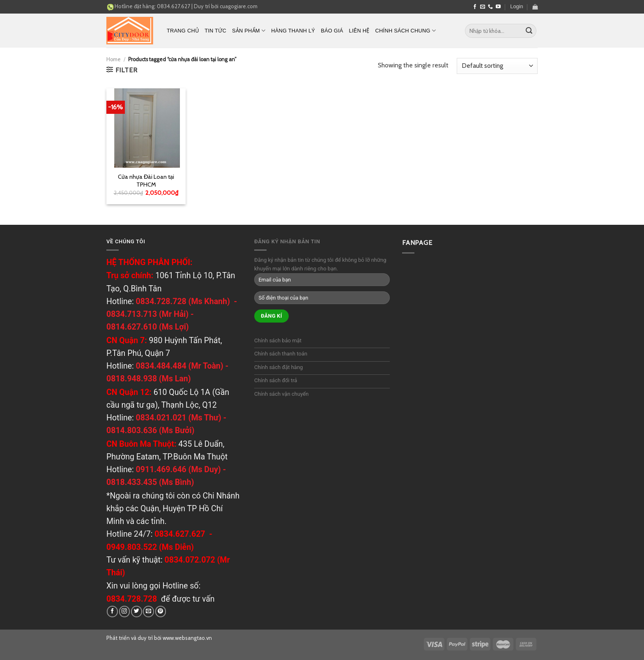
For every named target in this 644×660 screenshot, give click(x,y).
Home (114, 59)
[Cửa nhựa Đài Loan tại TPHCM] (146, 128)
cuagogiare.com (239, 6)
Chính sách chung (406, 31)
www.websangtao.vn (187, 638)
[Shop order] (497, 66)
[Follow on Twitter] (137, 611)
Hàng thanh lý (293, 31)
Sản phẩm (249, 31)
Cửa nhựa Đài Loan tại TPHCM (146, 181)
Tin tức (215, 31)
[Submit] (529, 31)
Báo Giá (332, 31)
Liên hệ (359, 31)
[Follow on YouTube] (498, 7)
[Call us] (490, 7)
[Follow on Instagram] (125, 611)
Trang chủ (183, 31)
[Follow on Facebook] (475, 7)
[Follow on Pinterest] (161, 611)
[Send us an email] (483, 7)
